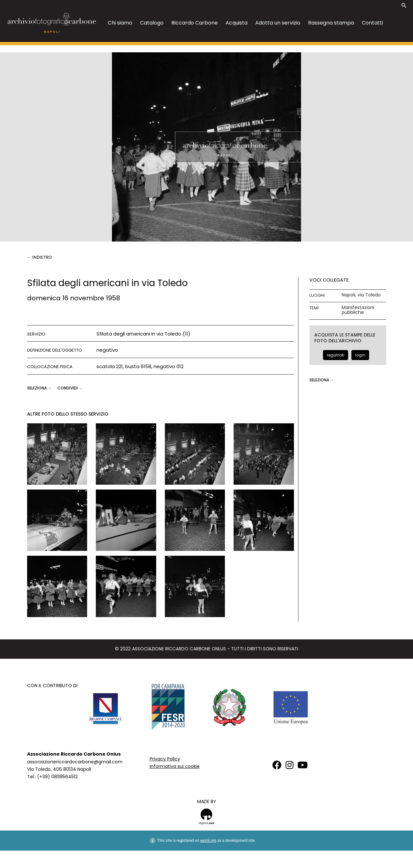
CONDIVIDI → (70, 388)
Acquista (237, 23)
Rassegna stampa (331, 23)
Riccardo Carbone (195, 23)
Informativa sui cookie (175, 766)
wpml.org (208, 841)
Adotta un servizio (278, 23)
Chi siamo (120, 23)
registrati (336, 355)
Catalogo (152, 23)
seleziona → (40, 388)
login (360, 355)
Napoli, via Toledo (361, 295)
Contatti (372, 23)
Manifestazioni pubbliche (358, 310)
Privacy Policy (165, 759)
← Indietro (40, 257)
